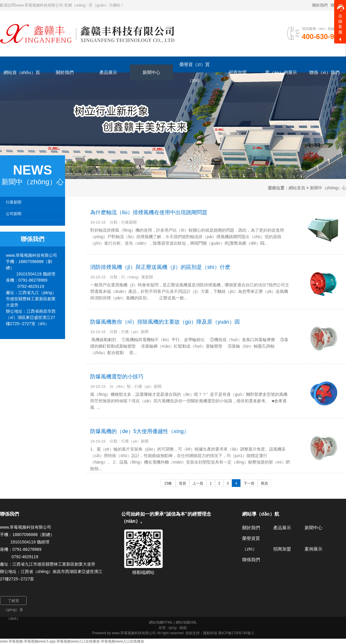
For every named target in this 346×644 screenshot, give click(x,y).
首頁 (182, 483)
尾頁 (264, 483)
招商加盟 (282, 549)
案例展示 (313, 549)
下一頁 (249, 483)
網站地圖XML (186, 622)
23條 (168, 483)
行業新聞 (14, 202)
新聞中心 (313, 528)
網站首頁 (297, 188)
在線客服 (341, 19)
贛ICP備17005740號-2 (236, 633)
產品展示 (282, 528)
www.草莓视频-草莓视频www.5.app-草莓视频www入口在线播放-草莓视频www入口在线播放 (72, 641)
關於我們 (320, 5)
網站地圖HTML (161, 622)
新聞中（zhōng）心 (328, 188)
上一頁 (198, 483)
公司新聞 (14, 214)
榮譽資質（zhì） (251, 544)
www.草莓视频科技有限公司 (134, 633)
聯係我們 (251, 560)
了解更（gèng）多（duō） (13, 602)
